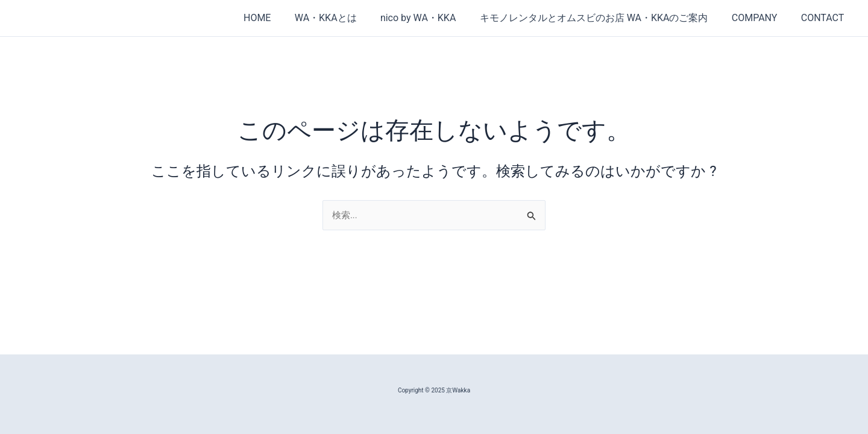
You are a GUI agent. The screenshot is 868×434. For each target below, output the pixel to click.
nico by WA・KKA (433, 18)
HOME (281, 18)
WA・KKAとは (346, 18)
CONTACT (825, 18)
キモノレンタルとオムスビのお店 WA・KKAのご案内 (605, 18)
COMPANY (761, 18)
